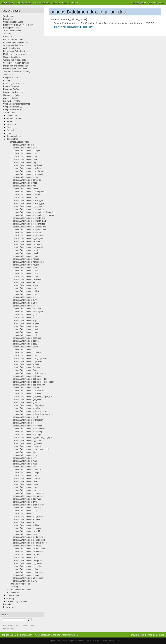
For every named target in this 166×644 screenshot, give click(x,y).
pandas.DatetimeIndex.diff (24, 350)
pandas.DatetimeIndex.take (25, 534)
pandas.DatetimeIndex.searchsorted (29, 493)
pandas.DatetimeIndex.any (25, 320)
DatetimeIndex (13, 139)
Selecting (14, 587)
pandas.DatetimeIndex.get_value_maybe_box (33, 397)
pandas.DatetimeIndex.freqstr (26, 189)
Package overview (11, 28)
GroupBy (10, 598)
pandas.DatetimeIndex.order (25, 476)
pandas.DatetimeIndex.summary (27, 528)
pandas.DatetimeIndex (64, 3)
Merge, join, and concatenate (16, 66)
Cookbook (8, 37)
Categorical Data (10, 78)
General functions (14, 119)
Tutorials (7, 34)
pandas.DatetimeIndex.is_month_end (29, 218)
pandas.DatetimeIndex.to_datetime (28, 537)
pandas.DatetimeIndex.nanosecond (28, 262)
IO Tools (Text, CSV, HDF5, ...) (16, 83)
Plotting (6, 80)
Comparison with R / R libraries (17, 104)
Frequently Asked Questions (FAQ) (18, 25)
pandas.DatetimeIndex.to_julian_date (29, 540)
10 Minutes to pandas (13, 31)
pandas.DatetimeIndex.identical (27, 408)
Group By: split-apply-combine (16, 63)
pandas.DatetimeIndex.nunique (26, 473)
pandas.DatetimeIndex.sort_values (28, 517)
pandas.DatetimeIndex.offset (25, 274)
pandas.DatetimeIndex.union (25, 569)
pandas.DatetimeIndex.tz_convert (27, 563)
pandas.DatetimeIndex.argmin (26, 329)
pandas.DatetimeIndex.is (24, 423)
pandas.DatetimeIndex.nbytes (26, 265)
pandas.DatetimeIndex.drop (25, 356)
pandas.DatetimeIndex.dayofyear (27, 168)
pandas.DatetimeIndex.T (24, 145)
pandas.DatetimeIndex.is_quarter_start (30, 230)
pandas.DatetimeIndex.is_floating (27, 432)
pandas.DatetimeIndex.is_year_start (29, 239)
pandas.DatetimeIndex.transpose (27, 560)
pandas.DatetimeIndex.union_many (28, 572)
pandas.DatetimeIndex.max (25, 464)
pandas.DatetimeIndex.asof (25, 335)
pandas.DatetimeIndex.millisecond (28, 247)
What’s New (8, 16)
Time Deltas (8, 75)
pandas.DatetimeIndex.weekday (27, 309)
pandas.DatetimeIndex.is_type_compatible (31, 449)
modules (152, 3)
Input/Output (12, 116)
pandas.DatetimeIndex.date (25, 159)
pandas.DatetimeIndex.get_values (28, 399)
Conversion (15, 593)
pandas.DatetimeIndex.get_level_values (30, 385)
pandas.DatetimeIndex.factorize (27, 367)
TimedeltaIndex (13, 596)
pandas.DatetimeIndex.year (25, 315)
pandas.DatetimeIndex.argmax (26, 326)
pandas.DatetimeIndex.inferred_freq (28, 200)
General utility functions (17, 601)
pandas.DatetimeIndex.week (25, 306)
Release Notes (10, 607)
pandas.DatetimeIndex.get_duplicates (29, 373)
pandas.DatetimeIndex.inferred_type (29, 203)
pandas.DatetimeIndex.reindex (26, 484)
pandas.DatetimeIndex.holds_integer (29, 405)
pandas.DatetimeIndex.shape (26, 285)
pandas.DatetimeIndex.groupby (27, 402)
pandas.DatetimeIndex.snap (25, 511)
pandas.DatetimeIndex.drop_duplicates (30, 359)
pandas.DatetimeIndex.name (25, 256)
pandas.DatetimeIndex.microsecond (28, 244)
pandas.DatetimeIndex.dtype (25, 177)
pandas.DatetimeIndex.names (26, 259)
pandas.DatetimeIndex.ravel (25, 481)
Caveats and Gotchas (13, 95)
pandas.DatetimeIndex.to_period (27, 546)
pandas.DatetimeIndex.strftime (26, 525)
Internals (7, 604)
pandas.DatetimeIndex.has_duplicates (29, 192)
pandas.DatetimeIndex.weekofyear (28, 312)
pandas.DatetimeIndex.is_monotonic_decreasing (34, 212)
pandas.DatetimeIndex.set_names (28, 496)
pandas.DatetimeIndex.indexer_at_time (30, 411)
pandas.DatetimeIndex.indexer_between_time (33, 414)
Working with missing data (15, 60)
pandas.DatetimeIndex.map (25, 461)
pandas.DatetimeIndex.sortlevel (27, 519)
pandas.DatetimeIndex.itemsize (27, 241)
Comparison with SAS (13, 110)
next (144, 3)
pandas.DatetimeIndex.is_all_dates (28, 206)
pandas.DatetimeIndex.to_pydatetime (29, 552)
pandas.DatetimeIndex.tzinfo (25, 300)
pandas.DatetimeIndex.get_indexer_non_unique (34, 382)
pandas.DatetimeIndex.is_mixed (27, 440)
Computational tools (12, 57)
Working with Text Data (13, 45)
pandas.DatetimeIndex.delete (26, 347)
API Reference (43, 3)
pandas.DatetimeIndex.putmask (27, 478)
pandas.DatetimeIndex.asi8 (25, 148)
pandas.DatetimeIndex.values (26, 303)
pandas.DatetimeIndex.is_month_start (29, 221)
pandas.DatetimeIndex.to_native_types (30, 543)
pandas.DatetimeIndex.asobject (27, 151)
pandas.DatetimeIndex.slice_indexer (29, 505)
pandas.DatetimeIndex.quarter (26, 277)
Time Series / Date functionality (17, 72)
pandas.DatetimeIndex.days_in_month (30, 171)
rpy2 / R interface (11, 98)
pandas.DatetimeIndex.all (24, 318)
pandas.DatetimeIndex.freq (25, 186)
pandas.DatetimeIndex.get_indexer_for (30, 379)
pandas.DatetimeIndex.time (25, 294)
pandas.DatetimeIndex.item (25, 455)
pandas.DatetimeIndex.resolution (27, 279)
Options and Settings (12, 48)
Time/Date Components (20, 584)
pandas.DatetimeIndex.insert (25, 417)
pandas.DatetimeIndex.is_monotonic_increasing (34, 215)
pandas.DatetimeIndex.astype (26, 341)
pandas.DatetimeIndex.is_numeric (28, 443)
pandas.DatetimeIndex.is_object (27, 446)
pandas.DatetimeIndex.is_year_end (28, 236)
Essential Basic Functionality (16, 42)
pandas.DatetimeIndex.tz (24, 297)
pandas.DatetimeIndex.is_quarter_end (29, 227)
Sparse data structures (13, 92)
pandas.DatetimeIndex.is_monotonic (29, 209)
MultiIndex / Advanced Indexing (17, 54)
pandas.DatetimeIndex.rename (26, 487)
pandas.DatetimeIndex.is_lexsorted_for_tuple (33, 438)
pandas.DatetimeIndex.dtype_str (27, 180)
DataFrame (11, 124)
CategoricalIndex (14, 136)
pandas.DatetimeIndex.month (26, 253)
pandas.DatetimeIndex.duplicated (27, 361)
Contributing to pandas (13, 22)
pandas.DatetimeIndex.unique (26, 575)
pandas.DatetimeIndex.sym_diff (27, 531)
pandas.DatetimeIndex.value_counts (29, 578)
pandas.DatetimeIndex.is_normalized (29, 224)
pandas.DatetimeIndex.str (24, 522)
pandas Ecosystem (11, 101)
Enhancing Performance (14, 89)
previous (135, 3)
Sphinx (111, 641)
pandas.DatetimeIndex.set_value (27, 499)
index (162, 3)
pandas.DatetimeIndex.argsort (26, 332)
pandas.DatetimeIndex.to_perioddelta (29, 549)
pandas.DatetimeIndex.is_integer (27, 435)
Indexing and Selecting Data (15, 51)
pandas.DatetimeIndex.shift (25, 502)
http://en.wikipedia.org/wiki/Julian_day (73, 27)
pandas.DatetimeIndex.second (26, 282)
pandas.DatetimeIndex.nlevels (26, 271)
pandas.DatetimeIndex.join (24, 458)
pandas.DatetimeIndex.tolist (25, 558)
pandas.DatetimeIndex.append (26, 323)
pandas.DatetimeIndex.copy (25, 344)
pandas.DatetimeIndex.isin (24, 452)
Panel (9, 127)
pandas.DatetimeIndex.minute (26, 250)
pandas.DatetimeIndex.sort (25, 514)
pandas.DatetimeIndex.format (26, 370)
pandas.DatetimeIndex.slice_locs (27, 508)
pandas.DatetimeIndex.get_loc (26, 388)
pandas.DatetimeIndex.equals (26, 364)
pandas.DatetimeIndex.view (25, 581)
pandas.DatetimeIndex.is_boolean (28, 426)
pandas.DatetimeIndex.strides (26, 291)
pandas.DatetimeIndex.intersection (28, 420)
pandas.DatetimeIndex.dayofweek (28, 165)
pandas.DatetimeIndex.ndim (25, 268)
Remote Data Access (12, 86)
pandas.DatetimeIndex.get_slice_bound (30, 391)
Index (9, 133)
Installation (8, 19)
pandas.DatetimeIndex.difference (27, 353)
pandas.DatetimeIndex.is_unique (27, 233)
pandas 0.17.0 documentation (17, 3)
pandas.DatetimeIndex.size (25, 288)
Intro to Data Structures (13, 40)
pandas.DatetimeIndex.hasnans (27, 195)
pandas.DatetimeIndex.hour (25, 198)
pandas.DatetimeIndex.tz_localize (27, 566)
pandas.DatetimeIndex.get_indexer (28, 376)
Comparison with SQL (13, 107)
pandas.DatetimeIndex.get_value (27, 394)
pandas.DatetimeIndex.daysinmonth (28, 174)
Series (9, 121)
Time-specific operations (20, 590)
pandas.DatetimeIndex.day (25, 162)
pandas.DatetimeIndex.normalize (27, 470)
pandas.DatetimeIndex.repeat (26, 490)
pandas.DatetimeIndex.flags (25, 183)
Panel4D (10, 130)
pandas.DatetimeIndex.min (25, 467)
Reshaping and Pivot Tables (15, 69)
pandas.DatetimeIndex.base (25, 154)
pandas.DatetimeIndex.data (25, 157)
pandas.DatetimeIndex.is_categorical (29, 429)
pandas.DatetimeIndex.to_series (27, 555)
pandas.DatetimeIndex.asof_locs (27, 338)
